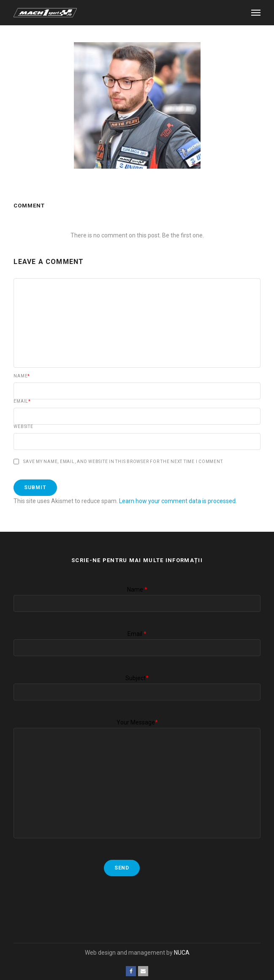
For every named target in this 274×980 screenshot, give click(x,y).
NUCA (182, 953)
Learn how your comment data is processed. (178, 501)
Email (22, 401)
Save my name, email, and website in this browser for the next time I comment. (123, 462)
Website (23, 427)
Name (22, 376)
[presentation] (78, 901)
